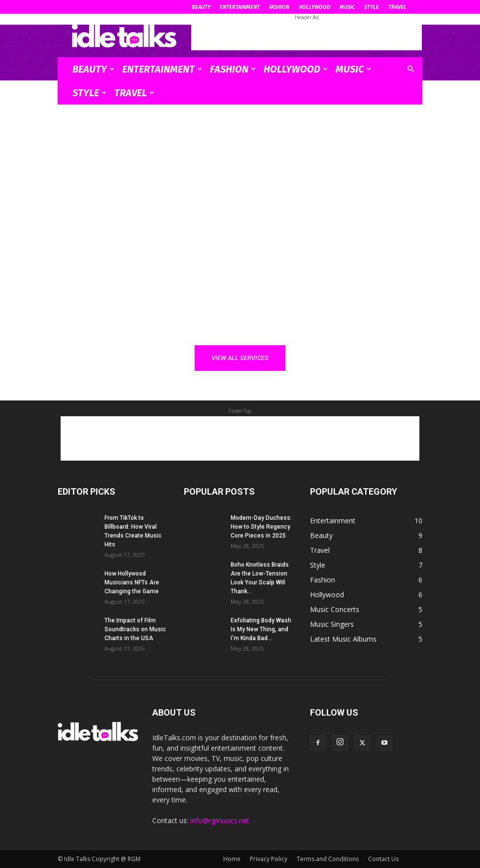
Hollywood (314, 7)
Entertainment (240, 7)
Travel (397, 7)
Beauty (201, 7)
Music (347, 7)
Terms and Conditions (328, 859)
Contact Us (383, 859)
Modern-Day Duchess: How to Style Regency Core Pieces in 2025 (261, 527)
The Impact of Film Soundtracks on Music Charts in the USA (135, 629)
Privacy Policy (269, 859)
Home (232, 859)
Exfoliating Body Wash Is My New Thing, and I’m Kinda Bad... (261, 629)
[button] (411, 69)
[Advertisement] (307, 36)
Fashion (279, 7)
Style (372, 7)
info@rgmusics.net (220, 820)
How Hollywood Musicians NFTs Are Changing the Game (132, 582)
